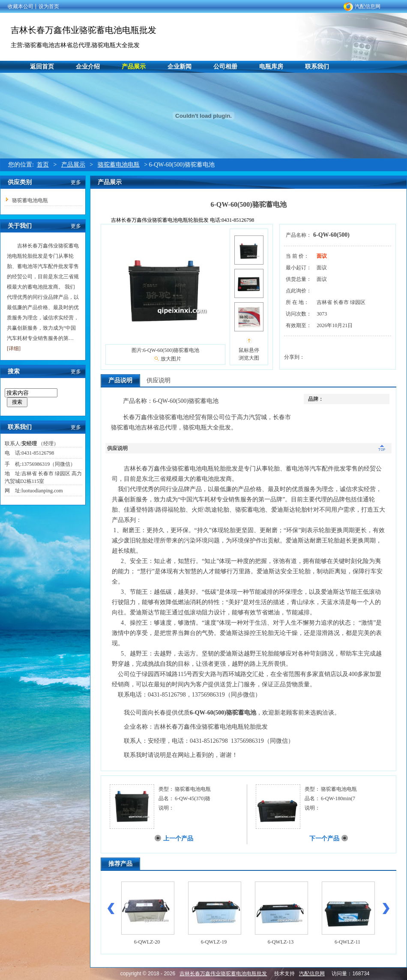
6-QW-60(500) (331, 235)
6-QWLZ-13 (281, 942)
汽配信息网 (368, 6)
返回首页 (42, 67)
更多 (76, 182)
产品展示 (134, 67)
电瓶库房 (271, 67)
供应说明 (159, 380)
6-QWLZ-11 (347, 942)
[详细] (14, 349)
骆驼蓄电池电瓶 (119, 165)
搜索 (17, 402)
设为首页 (49, 6)
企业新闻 (180, 67)
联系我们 (317, 67)
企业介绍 (88, 67)
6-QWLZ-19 (214, 942)
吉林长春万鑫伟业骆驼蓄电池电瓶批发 (84, 30)
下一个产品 (324, 839)
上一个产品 (178, 839)
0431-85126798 (38, 453)
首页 (43, 165)
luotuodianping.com (42, 491)
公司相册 (225, 67)
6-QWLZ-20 (147, 942)
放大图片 (171, 359)
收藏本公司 (21, 6)
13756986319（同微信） (48, 464)
